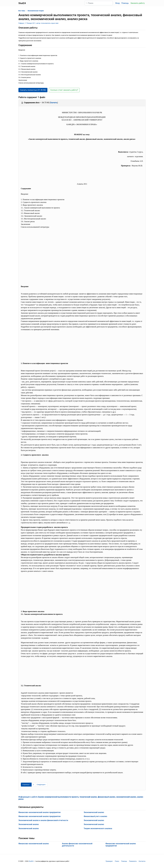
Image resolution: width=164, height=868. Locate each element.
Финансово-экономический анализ (34, 844)
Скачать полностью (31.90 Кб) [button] (33, 90)
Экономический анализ (29, 824)
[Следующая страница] (41, 785)
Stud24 (31, 861)
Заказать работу (138, 3)
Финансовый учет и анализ (95, 816)
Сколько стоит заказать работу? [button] (64, 90)
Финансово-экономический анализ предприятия (40, 812)
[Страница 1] (26, 785)
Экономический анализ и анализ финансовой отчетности (43, 820)
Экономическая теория (36, 11)
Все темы (22, 11)
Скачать (54, 103)
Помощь (125, 3)
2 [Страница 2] (33, 785)
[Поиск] (99, 3)
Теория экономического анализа (98, 828)
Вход (118, 3)
